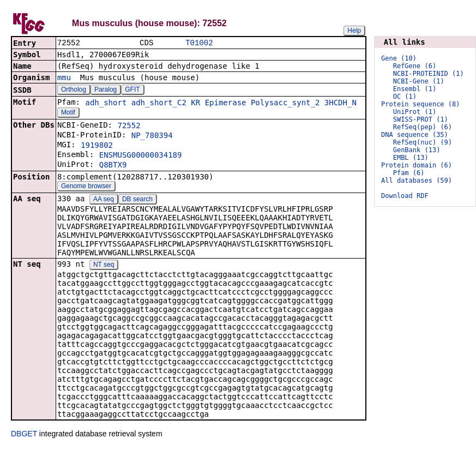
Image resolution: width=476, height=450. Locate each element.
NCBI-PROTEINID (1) (429, 74)
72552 (129, 127)
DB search (137, 200)
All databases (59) (417, 181)
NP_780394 (152, 136)
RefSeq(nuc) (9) (423, 142)
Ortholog (74, 91)
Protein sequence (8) (421, 104)
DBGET (24, 435)
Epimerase (226, 104)
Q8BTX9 (113, 166)
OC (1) (405, 97)
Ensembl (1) (415, 89)
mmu (64, 79)
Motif (68, 113)
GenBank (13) (417, 150)
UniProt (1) (415, 112)
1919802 (97, 146)
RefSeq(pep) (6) (423, 127)
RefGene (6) (415, 66)
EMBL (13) (411, 158)
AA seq (104, 200)
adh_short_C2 (159, 104)
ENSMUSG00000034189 (141, 156)
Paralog (106, 91)
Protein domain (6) (417, 165)
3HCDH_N (341, 104)
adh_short (106, 104)
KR (195, 104)
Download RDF (405, 196)
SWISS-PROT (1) (421, 119)
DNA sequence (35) (415, 135)
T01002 (199, 43)
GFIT (132, 91)
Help (354, 31)
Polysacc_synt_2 (285, 104)
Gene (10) (399, 58)
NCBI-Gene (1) (419, 81)
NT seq (104, 266)
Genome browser (86, 187)
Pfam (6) (409, 173)
